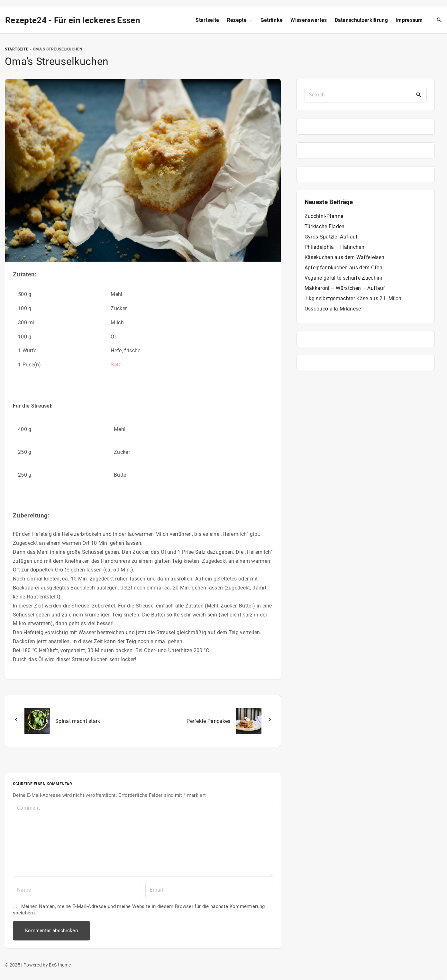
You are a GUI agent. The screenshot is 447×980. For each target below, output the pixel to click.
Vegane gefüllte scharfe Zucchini (343, 278)
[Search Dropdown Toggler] (439, 20)
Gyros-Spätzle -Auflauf (331, 237)
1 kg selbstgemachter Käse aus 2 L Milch (353, 298)
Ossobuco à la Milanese (333, 309)
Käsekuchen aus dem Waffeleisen (345, 257)
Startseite (17, 49)
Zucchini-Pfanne (324, 216)
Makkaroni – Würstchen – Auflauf (345, 288)
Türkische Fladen (325, 226)
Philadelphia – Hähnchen (334, 247)
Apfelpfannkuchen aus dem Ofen (343, 268)
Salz (116, 365)
